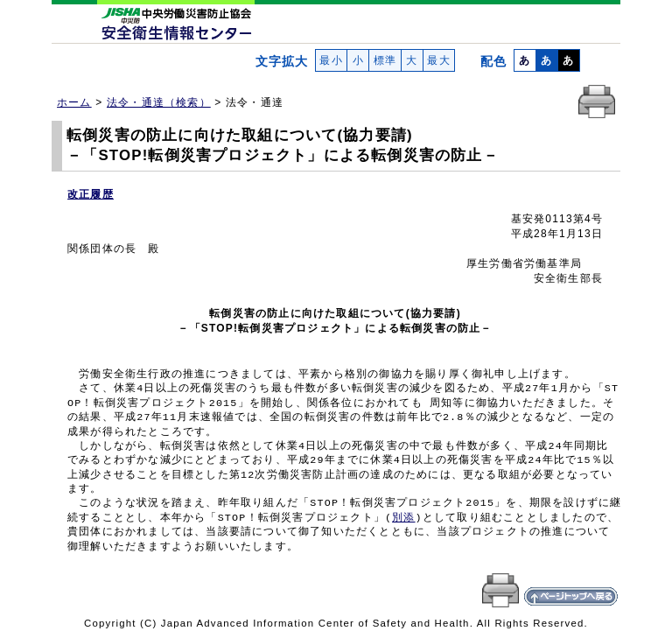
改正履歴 (91, 194)
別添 (403, 518)
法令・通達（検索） (159, 102)
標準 (385, 60)
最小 (331, 60)
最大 (439, 60)
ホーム (74, 102)
